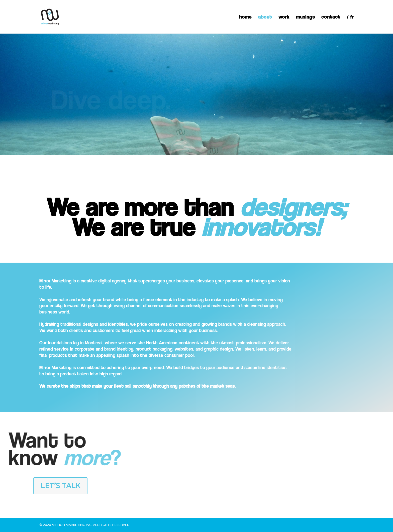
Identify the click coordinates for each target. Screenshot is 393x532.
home (245, 17)
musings (305, 17)
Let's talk (60, 486)
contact (331, 17)
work (284, 17)
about (265, 17)
